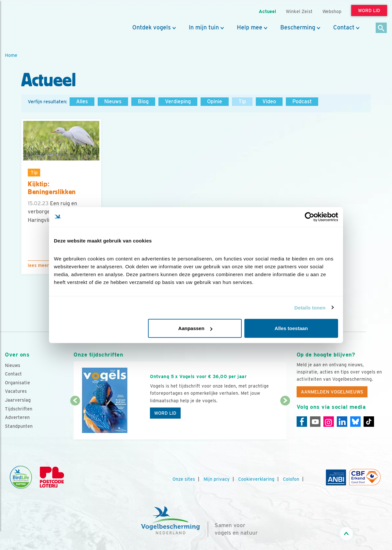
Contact (344, 27)
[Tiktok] (369, 422)
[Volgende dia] (285, 421)
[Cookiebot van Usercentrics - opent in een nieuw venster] (310, 217)
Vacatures (16, 391)
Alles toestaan (291, 328)
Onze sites (184, 479)
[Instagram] (329, 422)
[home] (34, 21)
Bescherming (298, 27)
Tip (242, 101)
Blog (143, 101)
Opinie (215, 101)
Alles (82, 101)
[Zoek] (381, 28)
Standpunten (19, 426)
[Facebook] (302, 422)
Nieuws (113, 101)
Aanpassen (195, 328)
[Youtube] (315, 422)
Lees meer (38, 265)
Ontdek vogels (152, 27)
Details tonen (310, 307)
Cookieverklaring (256, 479)
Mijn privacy (217, 479)
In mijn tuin (204, 27)
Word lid (165, 413)
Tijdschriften (19, 409)
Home (11, 55)
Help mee (250, 27)
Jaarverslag (18, 400)
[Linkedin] (342, 422)
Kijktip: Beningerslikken (52, 188)
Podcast (302, 101)
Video (269, 101)
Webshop (332, 11)
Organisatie (17, 383)
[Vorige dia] (75, 421)
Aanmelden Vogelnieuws (332, 392)
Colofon (291, 479)
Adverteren (17, 417)
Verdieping (178, 101)
